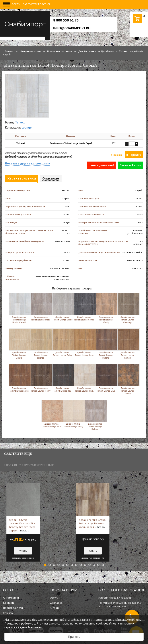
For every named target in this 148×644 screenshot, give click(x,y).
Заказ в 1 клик (130, 165)
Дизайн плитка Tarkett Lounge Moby (41, 307)
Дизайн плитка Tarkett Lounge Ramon (128, 344)
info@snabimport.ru (72, 28)
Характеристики (22, 178)
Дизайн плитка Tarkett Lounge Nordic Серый (19, 308)
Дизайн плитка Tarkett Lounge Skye (106, 378)
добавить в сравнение (23, 558)
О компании (11, 598)
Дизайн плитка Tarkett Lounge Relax (62, 342)
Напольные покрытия (59, 52)
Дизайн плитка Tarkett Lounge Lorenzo (41, 344)
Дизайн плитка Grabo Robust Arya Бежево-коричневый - (92, 523)
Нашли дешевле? (101, 165)
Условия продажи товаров (115, 598)
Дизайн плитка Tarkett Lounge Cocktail (128, 379)
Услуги (54, 598)
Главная (9, 52)
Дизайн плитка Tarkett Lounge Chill (84, 378)
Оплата (55, 608)
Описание (51, 178)
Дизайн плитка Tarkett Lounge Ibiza (84, 342)
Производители (13, 608)
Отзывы (8, 613)
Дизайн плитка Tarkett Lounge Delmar (95, 415)
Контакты (9, 603)
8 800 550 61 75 (66, 20)
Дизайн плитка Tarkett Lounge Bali (62, 378)
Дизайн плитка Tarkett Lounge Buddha (106, 344)
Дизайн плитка (87, 52)
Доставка (56, 603)
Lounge (26, 128)
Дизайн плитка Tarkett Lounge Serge (19, 378)
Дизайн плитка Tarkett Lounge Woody (106, 308)
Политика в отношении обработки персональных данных (120, 604)
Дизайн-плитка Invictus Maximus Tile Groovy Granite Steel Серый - (22, 525)
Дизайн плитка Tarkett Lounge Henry (41, 378)
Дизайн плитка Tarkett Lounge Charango (128, 308)
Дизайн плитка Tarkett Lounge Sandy (73, 414)
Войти (16, 4)
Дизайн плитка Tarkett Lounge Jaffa (52, 414)
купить (23, 551)
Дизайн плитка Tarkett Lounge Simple (19, 344)
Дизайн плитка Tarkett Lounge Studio (62, 307)
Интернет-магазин (30, 52)
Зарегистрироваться (37, 4)
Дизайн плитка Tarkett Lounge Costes (84, 307)
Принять (74, 637)
